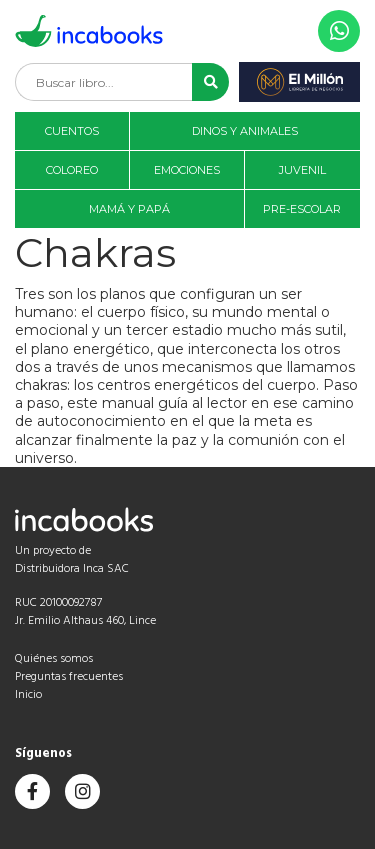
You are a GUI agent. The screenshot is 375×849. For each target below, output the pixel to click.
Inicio (28, 695)
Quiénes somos (54, 659)
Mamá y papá (129, 209)
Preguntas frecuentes (69, 677)
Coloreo (72, 170)
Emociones (187, 170)
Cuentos (72, 131)
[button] (210, 82)
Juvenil (302, 170)
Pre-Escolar (302, 209)
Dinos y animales (245, 131)
